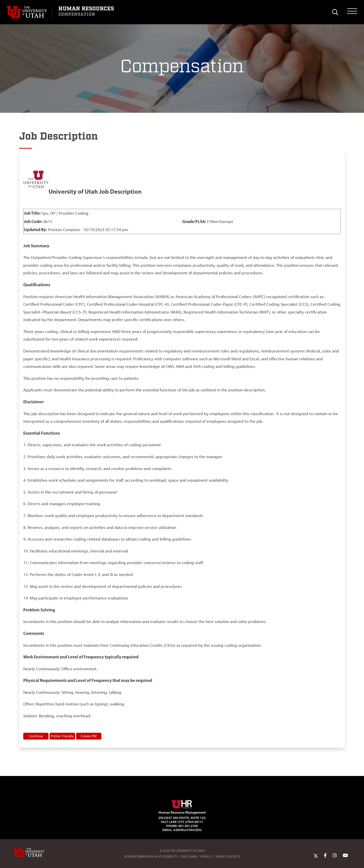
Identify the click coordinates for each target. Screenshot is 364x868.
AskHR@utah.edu (188, 830)
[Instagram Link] (335, 855)
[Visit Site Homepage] (182, 804)
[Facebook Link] (325, 855)
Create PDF (89, 736)
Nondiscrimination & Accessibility (151, 856)
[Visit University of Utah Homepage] (29, 12)
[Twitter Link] (316, 855)
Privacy (206, 856)
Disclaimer (189, 856)
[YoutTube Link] (345, 855)
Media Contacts (228, 856)
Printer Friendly (62, 736)
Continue (36, 736)
